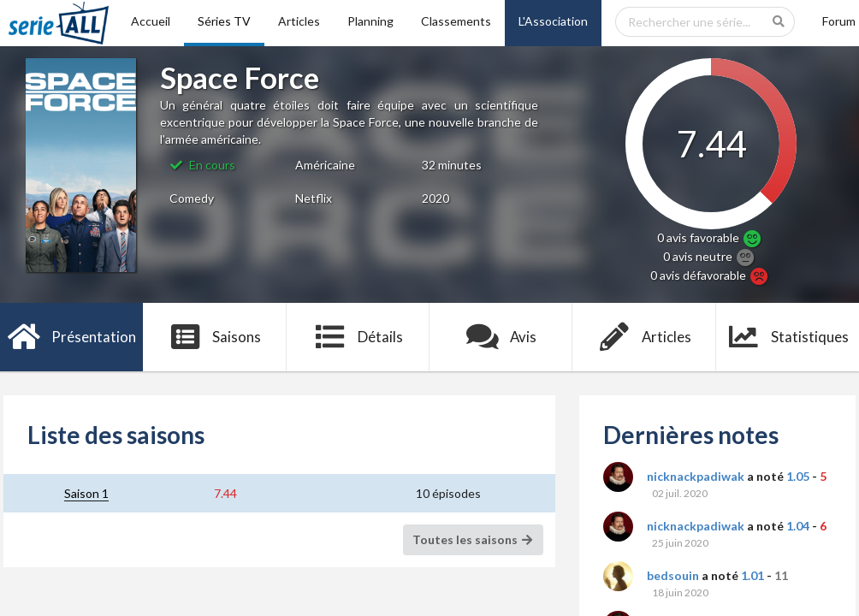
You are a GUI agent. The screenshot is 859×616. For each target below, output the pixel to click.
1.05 (798, 476)
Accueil (151, 21)
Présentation (71, 337)
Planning (370, 21)
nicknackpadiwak (696, 476)
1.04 (798, 526)
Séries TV (224, 21)
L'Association (553, 21)
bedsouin (673, 575)
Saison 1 (86, 493)
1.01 (752, 575)
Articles (299, 21)
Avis (501, 337)
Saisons (215, 337)
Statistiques (788, 337)
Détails (358, 337)
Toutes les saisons (474, 539)
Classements (456, 21)
